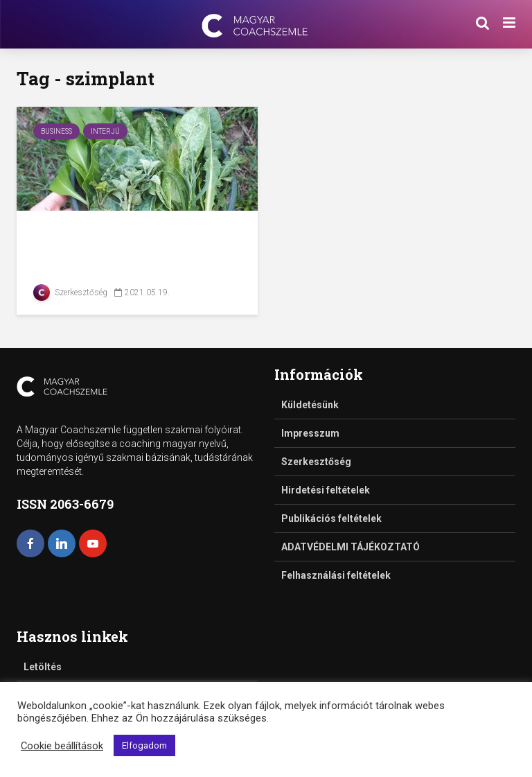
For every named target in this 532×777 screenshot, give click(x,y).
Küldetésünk (310, 405)
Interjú (105, 131)
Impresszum (310, 433)
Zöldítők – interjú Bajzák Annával (127, 244)
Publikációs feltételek (331, 518)
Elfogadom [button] (144, 745)
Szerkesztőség (70, 293)
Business (56, 131)
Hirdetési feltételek (326, 490)
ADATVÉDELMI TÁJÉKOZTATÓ (351, 547)
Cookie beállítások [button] (62, 746)
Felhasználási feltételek (336, 575)
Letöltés (43, 667)
